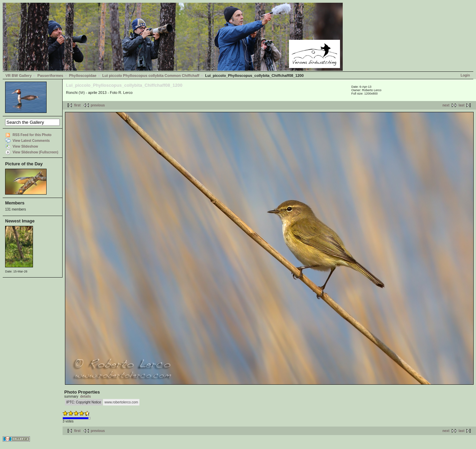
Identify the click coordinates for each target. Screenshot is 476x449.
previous (98, 105)
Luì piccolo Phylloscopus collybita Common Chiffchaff (151, 76)
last (462, 105)
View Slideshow (25, 146)
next (446, 105)
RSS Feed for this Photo (32, 135)
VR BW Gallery (19, 76)
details (86, 396)
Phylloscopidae (83, 76)
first (77, 105)
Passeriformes (50, 76)
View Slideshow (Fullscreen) (35, 152)
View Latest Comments (31, 141)
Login (465, 75)
